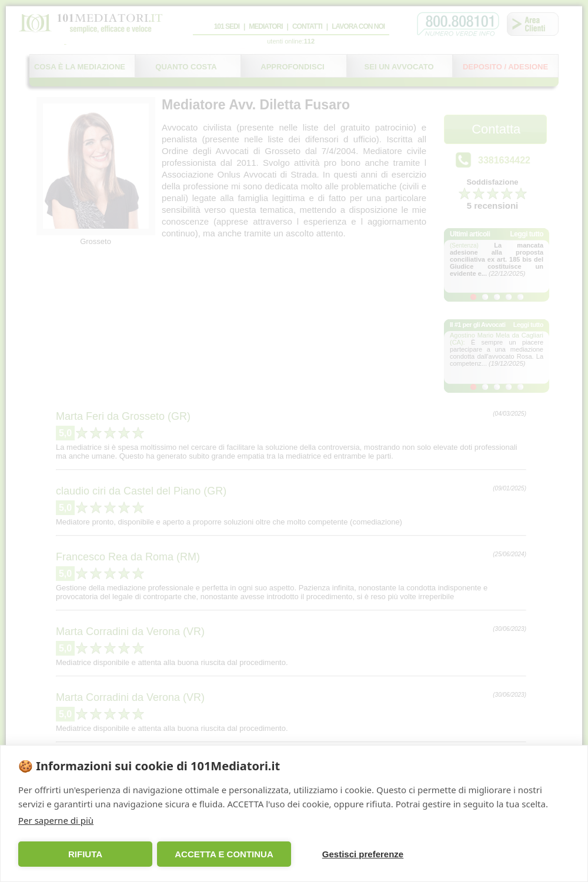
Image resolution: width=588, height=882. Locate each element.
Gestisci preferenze (363, 854)
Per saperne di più (56, 820)
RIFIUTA (85, 854)
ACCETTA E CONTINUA (224, 854)
